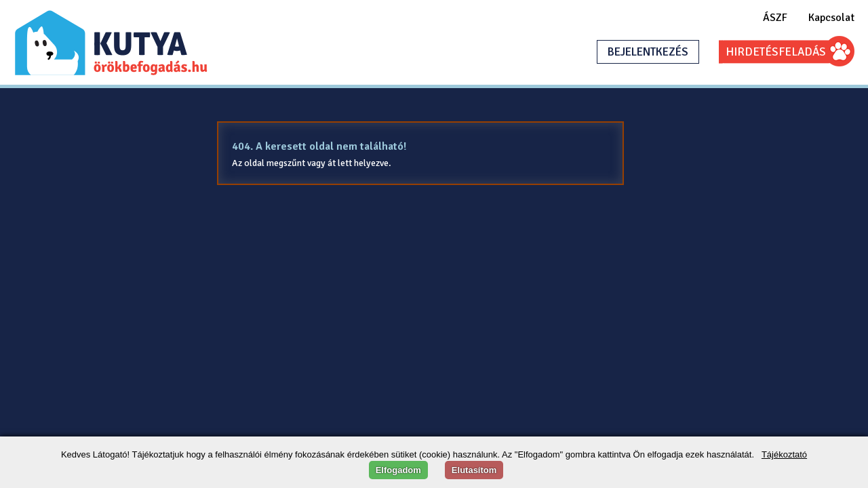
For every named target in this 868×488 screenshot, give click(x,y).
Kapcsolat (831, 18)
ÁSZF (775, 18)
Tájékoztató (784, 454)
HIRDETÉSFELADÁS (776, 52)
